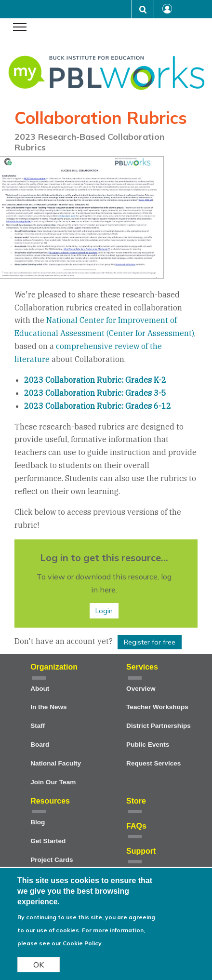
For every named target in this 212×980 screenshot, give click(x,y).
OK (39, 969)
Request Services (153, 763)
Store (136, 801)
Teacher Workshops (157, 707)
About (40, 689)
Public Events (148, 745)
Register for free (150, 642)
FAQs (136, 826)
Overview (141, 689)
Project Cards (52, 860)
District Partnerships (159, 726)
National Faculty (56, 763)
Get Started (48, 841)
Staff (38, 726)
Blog (38, 822)
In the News (49, 707)
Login (104, 611)
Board (40, 745)
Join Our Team (53, 782)
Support (141, 851)
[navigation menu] (20, 28)
